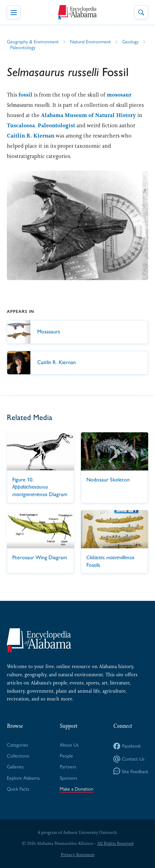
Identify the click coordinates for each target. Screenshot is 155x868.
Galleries (15, 766)
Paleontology (23, 47)
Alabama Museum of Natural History (88, 115)
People (66, 755)
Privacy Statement (78, 855)
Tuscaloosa (21, 125)
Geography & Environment (33, 41)
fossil (25, 95)
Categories (17, 744)
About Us (69, 744)
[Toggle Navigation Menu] (14, 12)
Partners (68, 766)
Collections (18, 755)
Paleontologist (56, 125)
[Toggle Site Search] (141, 12)
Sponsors (68, 778)
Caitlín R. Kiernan (31, 136)
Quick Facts (18, 789)
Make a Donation (76, 789)
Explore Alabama (23, 778)
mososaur (119, 95)
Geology (130, 41)
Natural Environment (90, 41)
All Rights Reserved (115, 843)
